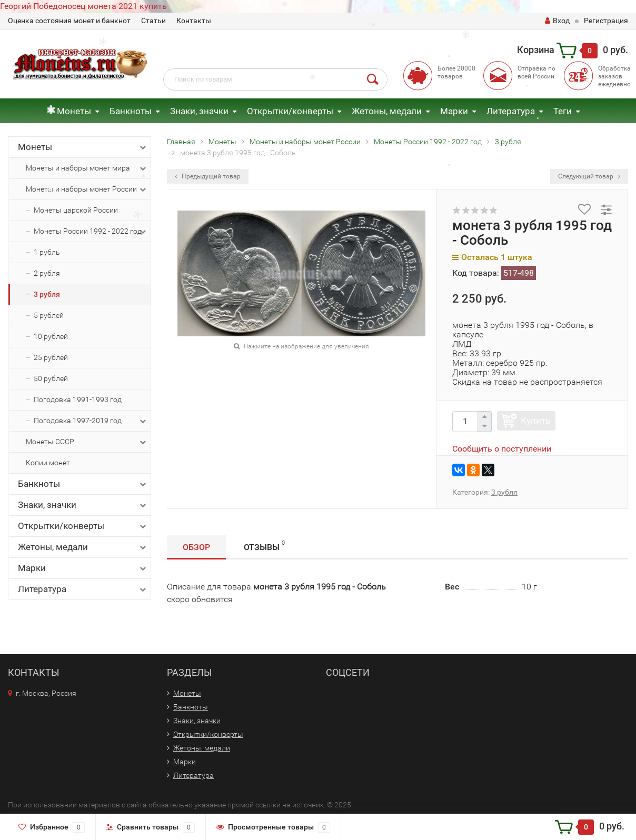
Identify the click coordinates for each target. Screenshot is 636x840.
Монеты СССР (87, 442)
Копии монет (48, 463)
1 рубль (47, 252)
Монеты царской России (76, 210)
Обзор (196, 547)
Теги (563, 111)
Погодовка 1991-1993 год (78, 399)
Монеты (74, 111)
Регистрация (606, 21)
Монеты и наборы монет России (87, 189)
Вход (557, 21)
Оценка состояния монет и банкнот (69, 21)
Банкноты (131, 111)
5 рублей (49, 315)
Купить (535, 421)
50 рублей (51, 378)
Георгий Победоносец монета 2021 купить (83, 6)
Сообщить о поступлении (502, 449)
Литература (511, 111)
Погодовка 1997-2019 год (91, 421)
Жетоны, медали (387, 111)
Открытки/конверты (290, 111)
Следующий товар (589, 176)
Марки (454, 111)
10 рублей (51, 336)
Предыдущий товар (208, 176)
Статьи (153, 21)
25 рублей (51, 357)
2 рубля (47, 273)
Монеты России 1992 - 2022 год (91, 232)
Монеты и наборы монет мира (87, 168)
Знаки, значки (199, 111)
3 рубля (47, 294)
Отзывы (264, 546)
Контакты (194, 21)
